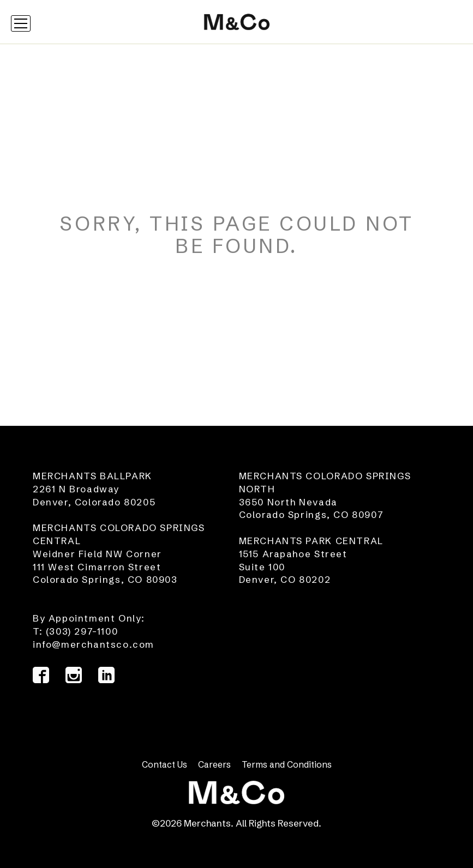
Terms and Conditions (287, 764)
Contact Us (164, 764)
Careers (214, 764)
